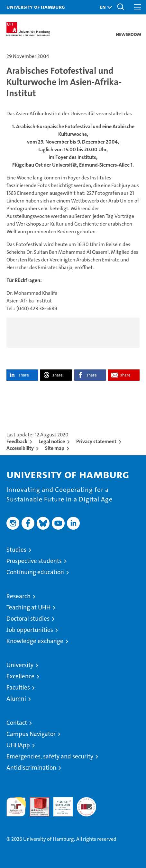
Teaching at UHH (28, 607)
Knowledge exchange (35, 641)
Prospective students (34, 561)
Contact (17, 723)
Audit (36, 801)
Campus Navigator (31, 734)
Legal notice (52, 441)
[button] (104, 7)
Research (18, 596)
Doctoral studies (28, 619)
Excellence (20, 676)
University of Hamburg (36, 7)
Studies (16, 550)
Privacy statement (96, 441)
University (20, 665)
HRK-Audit (59, 804)
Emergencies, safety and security (50, 756)
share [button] (24, 375)
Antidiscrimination (31, 768)
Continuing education (35, 572)
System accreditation (87, 804)
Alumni (16, 699)
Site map (55, 448)
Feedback (17, 441)
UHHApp (18, 745)
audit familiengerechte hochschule (16, 807)
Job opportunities (30, 630)
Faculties (18, 687)
